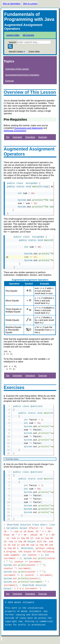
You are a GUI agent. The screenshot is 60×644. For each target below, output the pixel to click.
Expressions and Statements (29, 128)
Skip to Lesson (30, 3)
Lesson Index (13, 35)
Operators (30, 137)
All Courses (28, 35)
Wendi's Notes (17, 52)
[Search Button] (10, 46)
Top (8, 137)
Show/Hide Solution (12, 462)
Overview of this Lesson (17, 69)
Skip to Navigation (12, 3)
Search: (30, 42)
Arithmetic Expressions (15, 131)
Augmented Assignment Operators (22, 75)
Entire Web (35, 52)
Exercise (10, 81)
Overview (17, 137)
